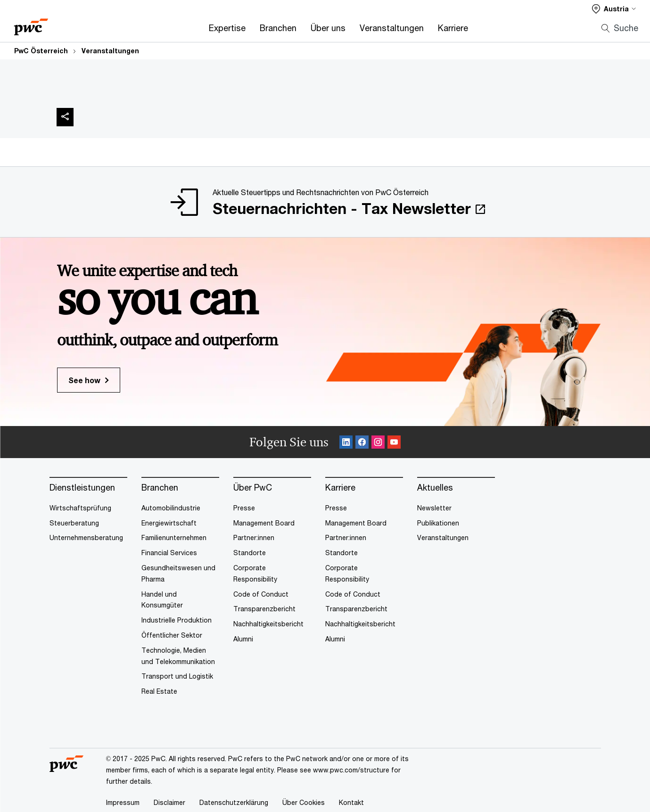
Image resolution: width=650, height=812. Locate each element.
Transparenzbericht (264, 609)
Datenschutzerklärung (234, 802)
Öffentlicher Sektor (172, 635)
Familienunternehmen (174, 537)
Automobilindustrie (171, 508)
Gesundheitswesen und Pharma (178, 573)
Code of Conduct (261, 594)
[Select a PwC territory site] (614, 9)
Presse (244, 508)
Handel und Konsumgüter (162, 600)
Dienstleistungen (82, 488)
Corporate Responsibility (255, 573)
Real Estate (159, 691)
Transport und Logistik (177, 676)
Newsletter (434, 508)
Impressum (123, 802)
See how (84, 380)
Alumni (243, 639)
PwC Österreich (41, 51)
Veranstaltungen (392, 28)
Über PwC (253, 488)
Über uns (328, 28)
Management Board (264, 523)
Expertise (227, 28)
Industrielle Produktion (177, 620)
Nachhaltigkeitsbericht (268, 624)
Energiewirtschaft (169, 523)
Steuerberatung (74, 523)
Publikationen (438, 523)
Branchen (278, 28)
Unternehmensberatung (86, 537)
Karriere (453, 28)
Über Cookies (304, 802)
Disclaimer (169, 802)
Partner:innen (254, 537)
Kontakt (351, 802)
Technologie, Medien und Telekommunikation (178, 656)
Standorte (250, 553)
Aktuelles (435, 488)
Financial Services (169, 553)
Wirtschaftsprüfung (80, 508)
